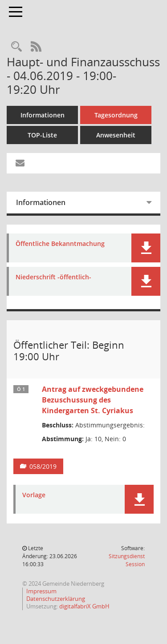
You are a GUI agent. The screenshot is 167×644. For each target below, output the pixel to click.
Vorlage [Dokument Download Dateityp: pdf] (34, 495)
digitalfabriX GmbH (84, 606)
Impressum (41, 591)
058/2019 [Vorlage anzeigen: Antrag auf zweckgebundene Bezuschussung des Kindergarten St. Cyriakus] (43, 466)
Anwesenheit (116, 135)
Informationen (43, 115)
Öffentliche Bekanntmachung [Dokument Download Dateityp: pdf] (60, 244)
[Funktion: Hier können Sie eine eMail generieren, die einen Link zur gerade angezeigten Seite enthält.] (20, 163)
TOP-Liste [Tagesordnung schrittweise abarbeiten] (42, 135)
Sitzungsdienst (127, 560)
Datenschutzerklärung (56, 599)
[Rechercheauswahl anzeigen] (16, 47)
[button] (146, 248)
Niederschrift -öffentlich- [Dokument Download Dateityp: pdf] (53, 277)
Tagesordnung (116, 115)
